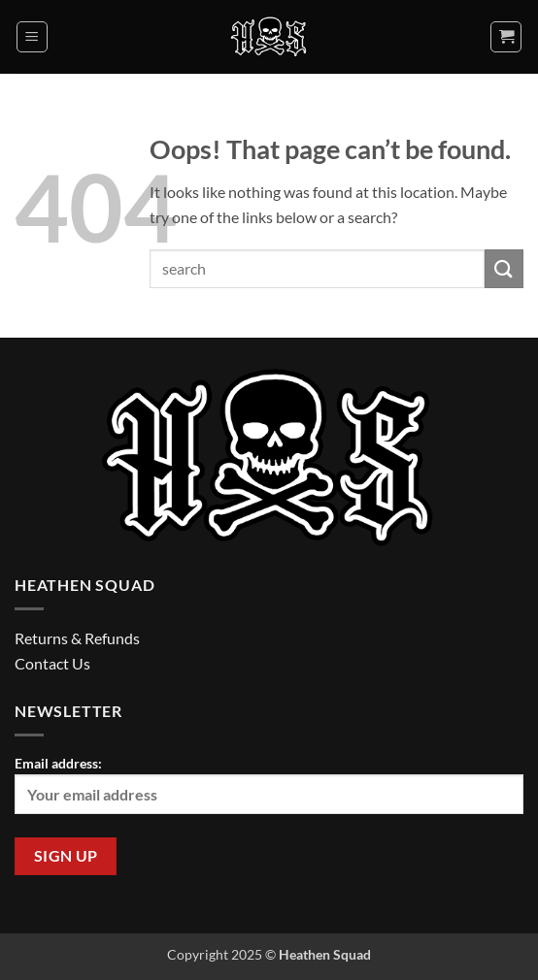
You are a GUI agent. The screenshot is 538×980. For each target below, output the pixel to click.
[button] (32, 37)
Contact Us (52, 663)
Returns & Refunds (77, 638)
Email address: (269, 784)
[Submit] (504, 268)
